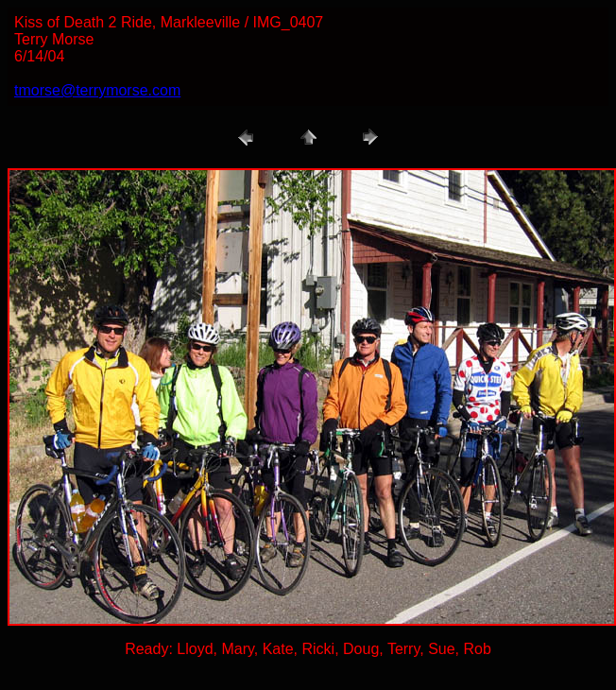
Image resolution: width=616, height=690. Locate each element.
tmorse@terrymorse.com (97, 90)
